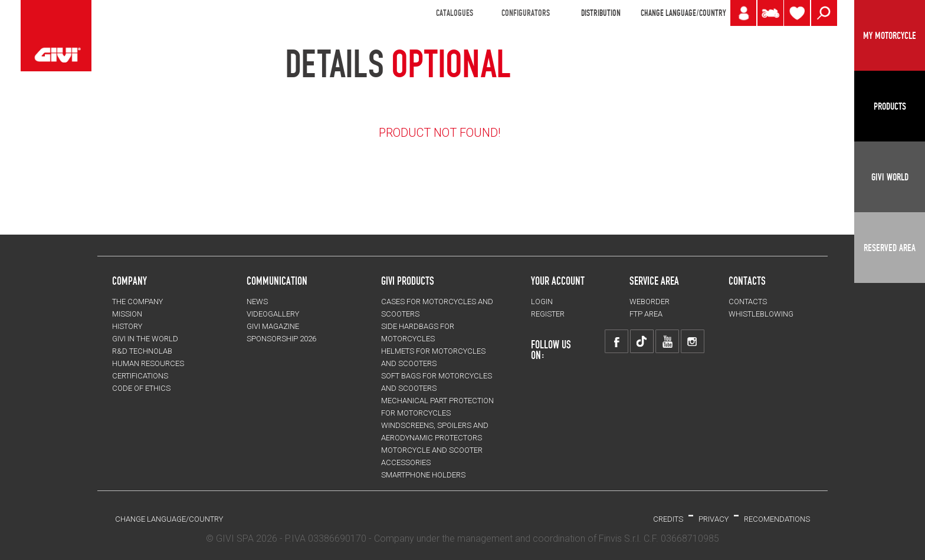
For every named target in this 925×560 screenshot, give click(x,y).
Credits (668, 519)
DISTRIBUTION (601, 13)
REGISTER (548, 314)
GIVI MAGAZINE (273, 326)
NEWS (257, 302)
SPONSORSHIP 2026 (281, 339)
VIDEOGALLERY (273, 314)
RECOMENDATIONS (777, 519)
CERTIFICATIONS (140, 376)
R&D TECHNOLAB (142, 351)
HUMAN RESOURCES (148, 363)
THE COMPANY (137, 302)
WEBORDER (650, 302)
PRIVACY (714, 519)
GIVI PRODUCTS (408, 281)
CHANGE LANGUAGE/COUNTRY (683, 13)
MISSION (127, 314)
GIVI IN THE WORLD (145, 339)
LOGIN (542, 302)
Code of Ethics (141, 388)
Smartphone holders (423, 475)
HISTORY (127, 326)
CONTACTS (748, 302)
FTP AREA (646, 314)
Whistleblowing (761, 314)
